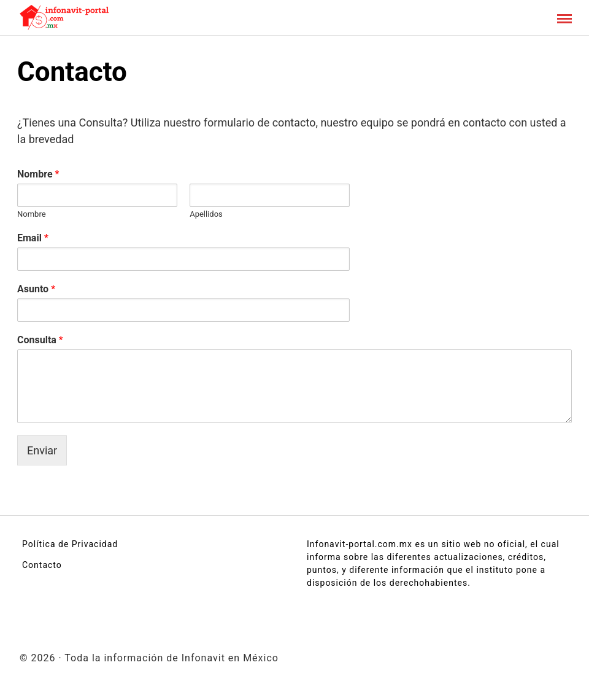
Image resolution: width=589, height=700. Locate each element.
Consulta (40, 340)
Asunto (36, 289)
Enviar (42, 450)
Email (33, 238)
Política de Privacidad (70, 544)
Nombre (38, 174)
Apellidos (206, 214)
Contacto (42, 565)
